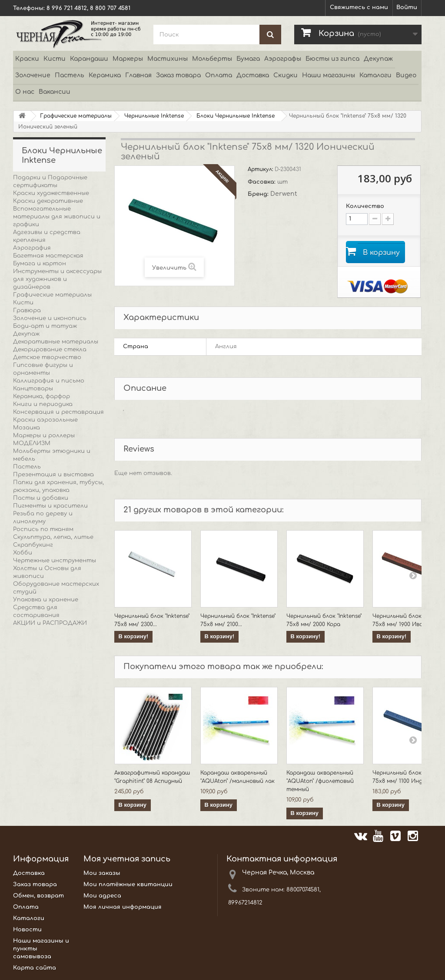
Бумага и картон (40, 264)
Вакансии (55, 92)
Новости (27, 931)
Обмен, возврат (38, 897)
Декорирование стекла (50, 350)
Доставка (253, 75)
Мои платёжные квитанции (128, 885)
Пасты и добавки (41, 498)
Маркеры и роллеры (44, 436)
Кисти (55, 59)
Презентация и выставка (53, 475)
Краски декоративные (48, 201)
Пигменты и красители (50, 506)
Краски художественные (51, 193)
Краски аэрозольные (45, 420)
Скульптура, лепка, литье (53, 537)
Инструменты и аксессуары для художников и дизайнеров (57, 279)
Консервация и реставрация (58, 412)
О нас (25, 92)
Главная (138, 75)
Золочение (33, 75)
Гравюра (27, 310)
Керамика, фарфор (42, 396)
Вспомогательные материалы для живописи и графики (57, 217)
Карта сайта (35, 969)
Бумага (248, 59)
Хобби (23, 553)
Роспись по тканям (43, 529)
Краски (27, 59)
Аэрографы (283, 59)
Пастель (70, 75)
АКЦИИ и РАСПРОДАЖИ (50, 623)
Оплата (219, 75)
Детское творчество (47, 357)
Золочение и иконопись (50, 318)
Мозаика (27, 428)
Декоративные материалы (56, 342)
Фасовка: (262, 182)
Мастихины (168, 59)
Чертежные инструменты (55, 561)
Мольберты (212, 59)
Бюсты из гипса (332, 59)
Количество (365, 206)
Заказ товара (178, 75)
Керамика (105, 75)
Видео (406, 75)
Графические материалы (52, 295)
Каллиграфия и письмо (49, 381)
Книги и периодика (43, 404)
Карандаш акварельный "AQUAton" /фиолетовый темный (320, 782)
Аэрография (32, 248)
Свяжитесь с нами (359, 7)
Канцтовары (33, 389)
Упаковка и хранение (46, 600)
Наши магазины (329, 75)
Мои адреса (102, 897)
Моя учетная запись (127, 860)
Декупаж (378, 59)
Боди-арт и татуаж (45, 326)
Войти (407, 7)
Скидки (286, 75)
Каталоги (375, 75)
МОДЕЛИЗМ (32, 443)
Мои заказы (102, 874)
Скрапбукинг (33, 545)
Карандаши (89, 59)
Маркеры (128, 59)
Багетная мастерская (48, 256)
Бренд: (259, 194)
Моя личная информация (123, 908)
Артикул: (261, 169)
